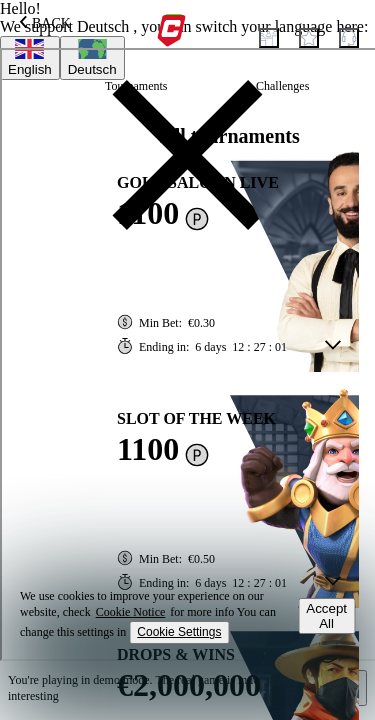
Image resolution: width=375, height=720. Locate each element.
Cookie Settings (179, 632)
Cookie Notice (131, 612)
